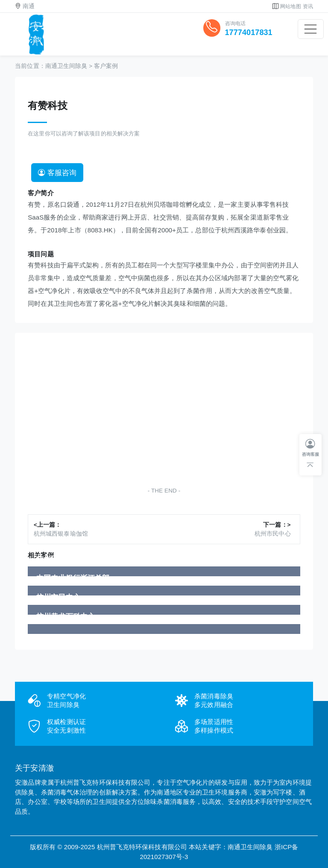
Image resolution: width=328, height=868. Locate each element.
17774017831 (249, 32)
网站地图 (290, 6)
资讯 (308, 6)
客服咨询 (57, 173)
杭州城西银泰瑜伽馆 (61, 534)
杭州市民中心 (273, 534)
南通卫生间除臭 (66, 66)
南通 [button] (29, 6)
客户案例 (106, 66)
